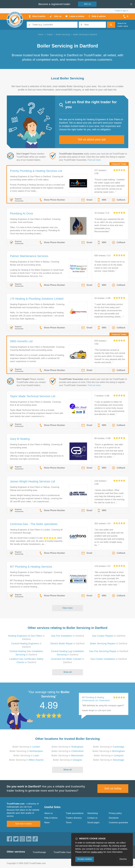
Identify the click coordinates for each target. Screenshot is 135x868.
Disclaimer (114, 818)
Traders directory (74, 818)
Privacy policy (115, 813)
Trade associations (75, 813)
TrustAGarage (39, 852)
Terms (69, 823)
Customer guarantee (118, 823)
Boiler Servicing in (26, 747)
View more (67, 608)
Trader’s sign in (121, 11)
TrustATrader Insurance (65, 852)
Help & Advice (51, 818)
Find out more (94, 160)
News (47, 823)
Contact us (92, 818)
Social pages (93, 823)
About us (49, 813)
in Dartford (68, 636)
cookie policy (97, 852)
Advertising (93, 813)
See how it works (23, 824)
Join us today (113, 788)
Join (87, 4)
